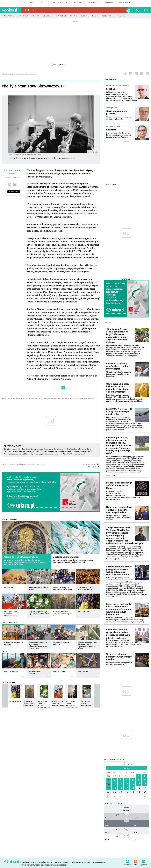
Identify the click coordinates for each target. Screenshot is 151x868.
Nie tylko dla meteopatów (114, 803)
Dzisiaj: (127, 764)
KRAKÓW (66, 399)
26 (108, 776)
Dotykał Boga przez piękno (69, 451)
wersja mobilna (125, 3)
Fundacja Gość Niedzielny (81, 862)
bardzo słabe (15, 465)
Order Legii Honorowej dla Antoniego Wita (50, 454)
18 (114, 788)
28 (121, 776)
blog (32, 3)
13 (127, 784)
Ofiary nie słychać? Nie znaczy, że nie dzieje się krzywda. (119, 118)
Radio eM (78, 3)
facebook (142, 74)
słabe (23, 465)
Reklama (66, 862)
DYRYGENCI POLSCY (30, 399)
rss (131, 74)
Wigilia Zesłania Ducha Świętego (21, 557)
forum (22, 3)
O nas (23, 862)
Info (30, 10)
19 (121, 788)
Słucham (111, 89)
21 (133, 788)
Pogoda (127, 808)
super (43, 465)
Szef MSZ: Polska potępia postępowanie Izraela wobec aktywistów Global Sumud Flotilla (119, 571)
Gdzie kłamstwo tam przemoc (117, 112)
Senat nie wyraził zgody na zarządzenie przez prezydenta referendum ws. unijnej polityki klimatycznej (119, 609)
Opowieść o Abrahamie (49, 451)
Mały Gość (109, 3)
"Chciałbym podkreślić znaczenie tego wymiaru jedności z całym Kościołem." (118, 374)
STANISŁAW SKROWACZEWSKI (82, 399)
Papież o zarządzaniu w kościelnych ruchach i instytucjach (118, 366)
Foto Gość (58, 862)
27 (114, 776)
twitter (147, 74)
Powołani (111, 130)
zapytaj (52, 3)
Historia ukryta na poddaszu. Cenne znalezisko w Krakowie (44, 449)
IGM (28, 862)
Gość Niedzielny (93, 3)
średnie (30, 465)
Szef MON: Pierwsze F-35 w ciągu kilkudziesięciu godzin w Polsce (119, 412)
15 (139, 784)
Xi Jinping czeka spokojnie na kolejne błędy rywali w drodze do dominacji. (119, 518)
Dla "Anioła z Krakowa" (76, 454)
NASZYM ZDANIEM (111, 79)
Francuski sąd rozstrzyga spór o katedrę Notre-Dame (119, 485)
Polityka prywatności (100, 862)
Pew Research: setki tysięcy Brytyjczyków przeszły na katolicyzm (118, 632)
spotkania (64, 3)
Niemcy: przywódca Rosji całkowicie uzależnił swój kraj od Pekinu (119, 510)
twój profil (137, 10)
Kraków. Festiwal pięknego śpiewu (26, 451)
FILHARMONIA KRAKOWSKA (50, 399)
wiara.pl (12, 10)
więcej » (23, 591)
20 (127, 788)
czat (41, 3)
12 (121, 784)
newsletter (136, 74)
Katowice (127, 810)
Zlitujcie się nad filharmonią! (23, 454)
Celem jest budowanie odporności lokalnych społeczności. (119, 664)
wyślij (10, 184)
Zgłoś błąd (144, 861)
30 (133, 776)
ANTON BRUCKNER (14, 399)
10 (108, 784)
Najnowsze (108, 322)
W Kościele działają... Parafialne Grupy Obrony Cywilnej (119, 657)
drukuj (15, 184)
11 (114, 784)
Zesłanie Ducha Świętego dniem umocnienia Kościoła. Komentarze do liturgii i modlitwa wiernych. (73, 561)
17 (108, 788)
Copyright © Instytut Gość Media (32, 865)
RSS (136, 861)
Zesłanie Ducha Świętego (66, 557)
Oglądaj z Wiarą (9, 683)
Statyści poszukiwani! (12, 449)
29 (127, 776)
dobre (37, 465)
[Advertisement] (75, 43)
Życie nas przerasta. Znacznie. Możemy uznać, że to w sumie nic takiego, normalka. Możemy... (118, 135)
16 (145, 784)
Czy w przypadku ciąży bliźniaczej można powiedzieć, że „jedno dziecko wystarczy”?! (118, 388)
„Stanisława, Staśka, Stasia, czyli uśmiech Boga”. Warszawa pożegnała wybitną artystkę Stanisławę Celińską (117, 336)
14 (133, 784)
